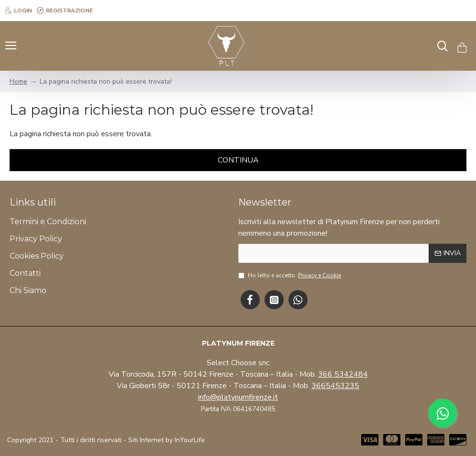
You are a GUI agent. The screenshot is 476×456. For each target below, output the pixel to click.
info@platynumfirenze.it (238, 397)
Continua (238, 160)
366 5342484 (343, 374)
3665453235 (335, 386)
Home (18, 81)
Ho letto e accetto (290, 275)
